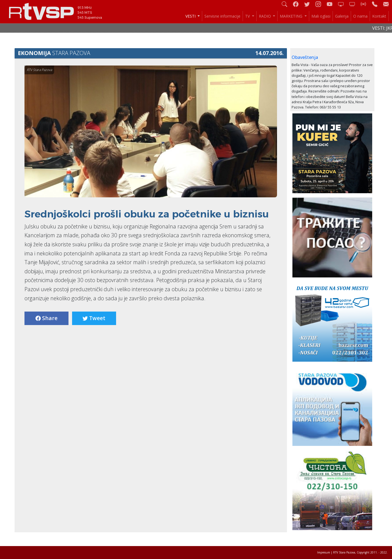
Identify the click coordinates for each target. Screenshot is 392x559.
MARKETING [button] (292, 16)
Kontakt (379, 16)
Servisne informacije (222, 16)
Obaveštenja (305, 57)
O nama (360, 16)
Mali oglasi (321, 16)
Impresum (324, 552)
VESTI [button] (191, 16)
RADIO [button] (265, 16)
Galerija (342, 16)
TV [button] (248, 16)
